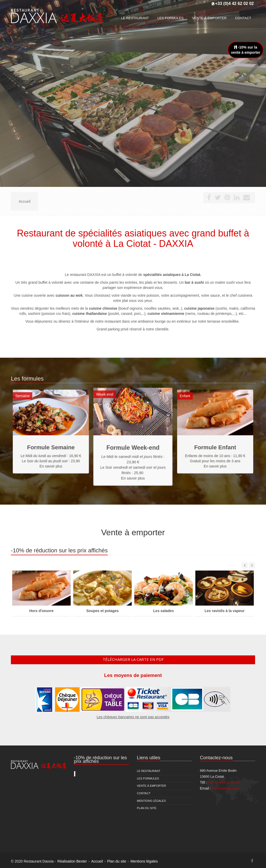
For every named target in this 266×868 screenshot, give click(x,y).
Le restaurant (149, 771)
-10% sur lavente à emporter (246, 50)
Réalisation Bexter (72, 861)
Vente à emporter (151, 786)
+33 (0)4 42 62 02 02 (234, 4)
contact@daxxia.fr (225, 788)
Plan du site (147, 808)
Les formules (148, 778)
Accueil (97, 861)
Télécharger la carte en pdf (133, 659)
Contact (144, 793)
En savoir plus (133, 469)
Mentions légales (151, 801)
